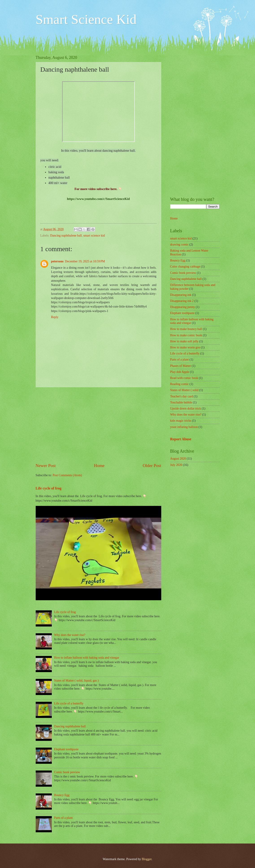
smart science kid (94, 236)
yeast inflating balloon (184, 427)
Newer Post (46, 466)
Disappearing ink (181, 295)
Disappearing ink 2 (182, 301)
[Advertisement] (98, 425)
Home (99, 466)
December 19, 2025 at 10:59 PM (85, 261)
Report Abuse (181, 439)
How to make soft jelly (184, 341)
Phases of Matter (181, 366)
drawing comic (179, 245)
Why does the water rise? (70, 635)
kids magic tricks (181, 421)
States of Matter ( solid (184, 390)
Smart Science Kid (86, 19)
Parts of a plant (63, 818)
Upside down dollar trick (186, 409)
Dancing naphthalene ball (66, 236)
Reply (55, 317)
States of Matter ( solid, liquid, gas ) (76, 681)
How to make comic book (186, 335)
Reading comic (180, 384)
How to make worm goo (185, 347)
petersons (57, 261)
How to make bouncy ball (186, 329)
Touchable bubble (181, 402)
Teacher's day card (182, 396)
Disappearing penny (183, 307)
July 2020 (176, 465)
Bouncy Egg (62, 795)
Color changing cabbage (185, 267)
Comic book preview (67, 772)
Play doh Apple (180, 372)
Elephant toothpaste (66, 749)
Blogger (147, 859)
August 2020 (178, 459)
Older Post (152, 466)
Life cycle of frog (49, 488)
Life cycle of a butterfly (69, 703)
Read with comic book (184, 378)
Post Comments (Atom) (67, 475)
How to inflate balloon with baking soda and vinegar (87, 658)
